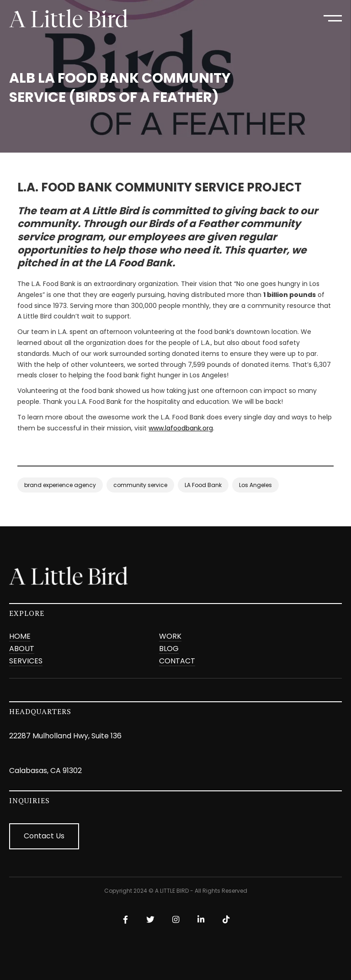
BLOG (169, 649)
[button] (333, 18)
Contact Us (44, 836)
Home (20, 637)
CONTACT (177, 661)
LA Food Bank (203, 485)
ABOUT (22, 649)
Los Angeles (255, 485)
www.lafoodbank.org (181, 428)
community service (140, 485)
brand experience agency (60, 485)
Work (170, 637)
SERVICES (26, 661)
